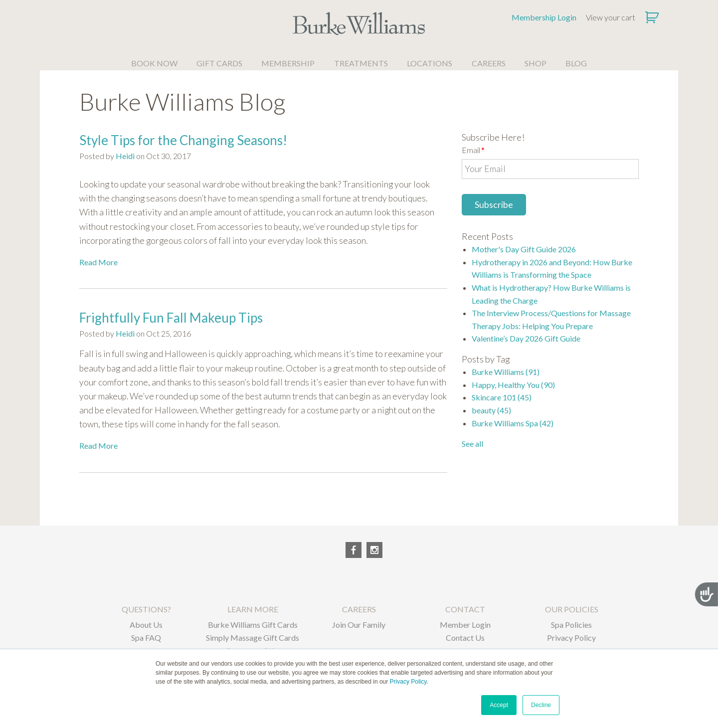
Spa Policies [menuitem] (571, 625)
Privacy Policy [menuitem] (571, 637)
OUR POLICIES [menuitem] (572, 609)
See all (472, 444)
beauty (491, 410)
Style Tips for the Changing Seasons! (183, 140)
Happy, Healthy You (513, 385)
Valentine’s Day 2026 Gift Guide (526, 338)
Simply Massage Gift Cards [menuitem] (253, 637)
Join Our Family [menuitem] (359, 625)
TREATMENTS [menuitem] (361, 63)
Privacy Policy (408, 682)
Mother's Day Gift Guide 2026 (524, 249)
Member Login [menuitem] (465, 625)
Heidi (125, 156)
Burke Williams (506, 372)
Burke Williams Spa (513, 423)
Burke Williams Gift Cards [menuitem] (253, 625)
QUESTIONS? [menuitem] (146, 609)
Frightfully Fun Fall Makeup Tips (171, 318)
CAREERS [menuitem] (489, 63)
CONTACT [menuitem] (465, 609)
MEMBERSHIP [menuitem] (288, 63)
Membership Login (544, 17)
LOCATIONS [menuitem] (430, 63)
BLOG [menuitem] (576, 63)
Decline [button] (541, 705)
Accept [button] (499, 705)
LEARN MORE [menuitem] (253, 609)
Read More (98, 262)
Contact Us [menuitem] (465, 637)
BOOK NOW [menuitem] (154, 63)
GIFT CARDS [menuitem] (219, 63)
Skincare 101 (502, 397)
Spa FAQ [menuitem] (146, 637)
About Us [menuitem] (146, 625)
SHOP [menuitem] (536, 63)
